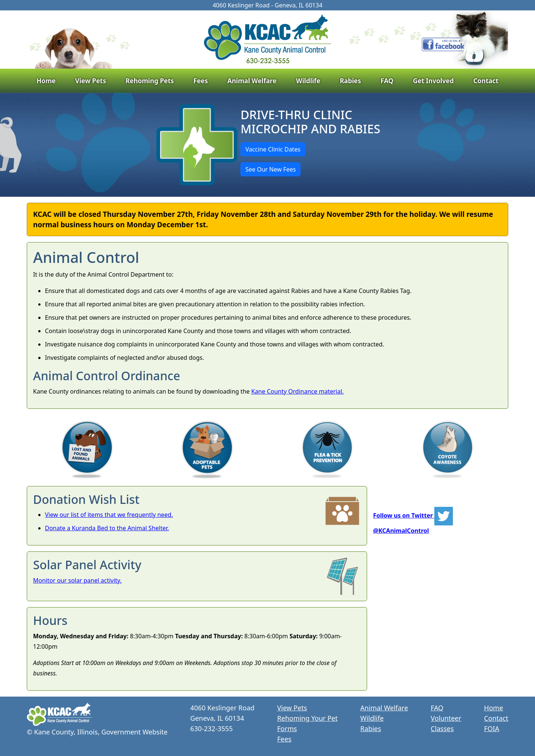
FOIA (492, 729)
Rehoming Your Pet (307, 718)
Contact (486, 81)
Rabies (351, 81)
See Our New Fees (270, 169)
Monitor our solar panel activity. (77, 580)
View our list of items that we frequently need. (109, 515)
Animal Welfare (252, 81)
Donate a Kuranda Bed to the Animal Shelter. (107, 528)
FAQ (387, 81)
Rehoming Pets (150, 81)
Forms (287, 729)
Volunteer (446, 718)
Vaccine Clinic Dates (273, 149)
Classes (442, 729)
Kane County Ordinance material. (297, 391)
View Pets (90, 81)
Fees (200, 81)
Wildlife (308, 81)
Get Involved (433, 81)
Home (46, 81)
